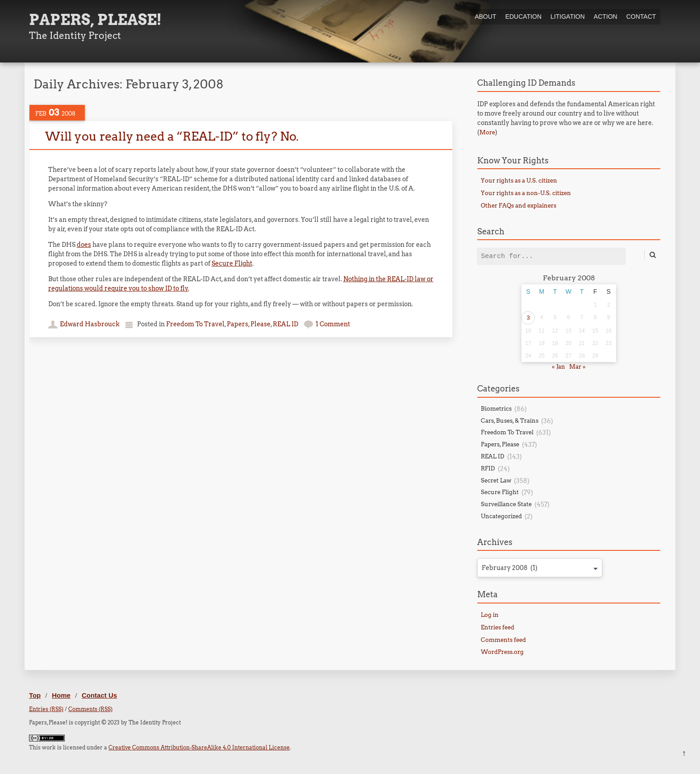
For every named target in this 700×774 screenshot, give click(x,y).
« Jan (558, 367)
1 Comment (333, 324)
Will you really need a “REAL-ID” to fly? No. (172, 136)
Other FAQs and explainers (519, 206)
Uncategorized (501, 516)
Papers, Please (249, 324)
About (485, 17)
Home (61, 695)
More (487, 132)
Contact (641, 17)
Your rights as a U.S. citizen (519, 181)
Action (606, 17)
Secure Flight (232, 263)
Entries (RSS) (46, 709)
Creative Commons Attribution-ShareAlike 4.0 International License (199, 747)
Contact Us (99, 695)
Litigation (568, 17)
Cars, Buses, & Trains (510, 421)
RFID (488, 468)
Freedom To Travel (195, 324)
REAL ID (285, 324)
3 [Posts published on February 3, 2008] (528, 318)
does (84, 245)
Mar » (577, 367)
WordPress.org (502, 652)
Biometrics (496, 409)
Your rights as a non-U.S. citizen (526, 193)
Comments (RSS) (90, 709)
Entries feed (498, 627)
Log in (490, 615)
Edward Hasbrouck (90, 324)
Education (523, 17)
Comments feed (503, 640)
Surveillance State (506, 504)
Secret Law (496, 481)
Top (35, 695)
